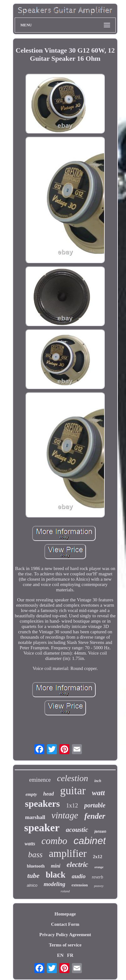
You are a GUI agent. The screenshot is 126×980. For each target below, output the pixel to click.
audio (78, 876)
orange (99, 867)
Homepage (65, 914)
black (55, 875)
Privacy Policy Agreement (65, 935)
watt (98, 793)
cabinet (90, 841)
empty (31, 794)
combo (54, 841)
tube (33, 876)
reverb (98, 877)
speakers (43, 804)
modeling (55, 884)
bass (35, 855)
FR (70, 955)
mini (56, 866)
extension (80, 885)
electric (77, 865)
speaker (42, 828)
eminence (40, 780)
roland (65, 891)
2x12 (98, 857)
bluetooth (36, 866)
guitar (73, 791)
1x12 (72, 805)
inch (98, 781)
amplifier (68, 853)
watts (30, 844)
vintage (65, 815)
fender (95, 816)
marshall (35, 817)
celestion (73, 778)
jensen (100, 832)
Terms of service (65, 945)
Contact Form (65, 924)
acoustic (77, 830)
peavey (99, 886)
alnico (32, 885)
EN (60, 955)
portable (95, 805)
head (48, 794)
